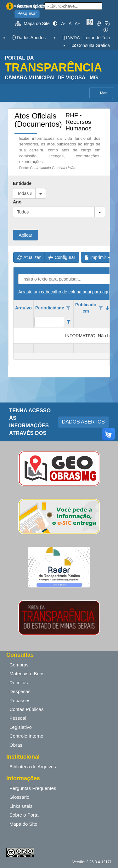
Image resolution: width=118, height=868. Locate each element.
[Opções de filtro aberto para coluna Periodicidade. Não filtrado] (69, 308)
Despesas (20, 691)
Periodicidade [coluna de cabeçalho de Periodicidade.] (50, 308)
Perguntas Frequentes (33, 788)
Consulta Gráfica (90, 45)
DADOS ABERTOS (83, 422)
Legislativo (21, 727)
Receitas (19, 683)
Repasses (20, 700)
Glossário (19, 797)
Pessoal (18, 718)
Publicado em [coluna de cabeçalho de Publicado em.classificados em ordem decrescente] (86, 308)
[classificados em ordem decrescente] (107, 308)
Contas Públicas (26, 709)
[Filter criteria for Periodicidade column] (68, 322)
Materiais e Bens (27, 673)
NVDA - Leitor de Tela (86, 38)
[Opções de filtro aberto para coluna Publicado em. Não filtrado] (101, 308)
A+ (77, 24)
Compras (19, 665)
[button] (41, 193)
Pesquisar (27, 13)
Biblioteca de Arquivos (33, 767)
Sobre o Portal (25, 815)
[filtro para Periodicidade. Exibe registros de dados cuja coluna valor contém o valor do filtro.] (49, 322)
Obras (16, 745)
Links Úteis (21, 806)
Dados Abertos (28, 38)
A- (63, 24)
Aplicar (26, 235)
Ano (17, 202)
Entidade (22, 183)
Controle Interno (26, 736)
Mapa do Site (32, 24)
